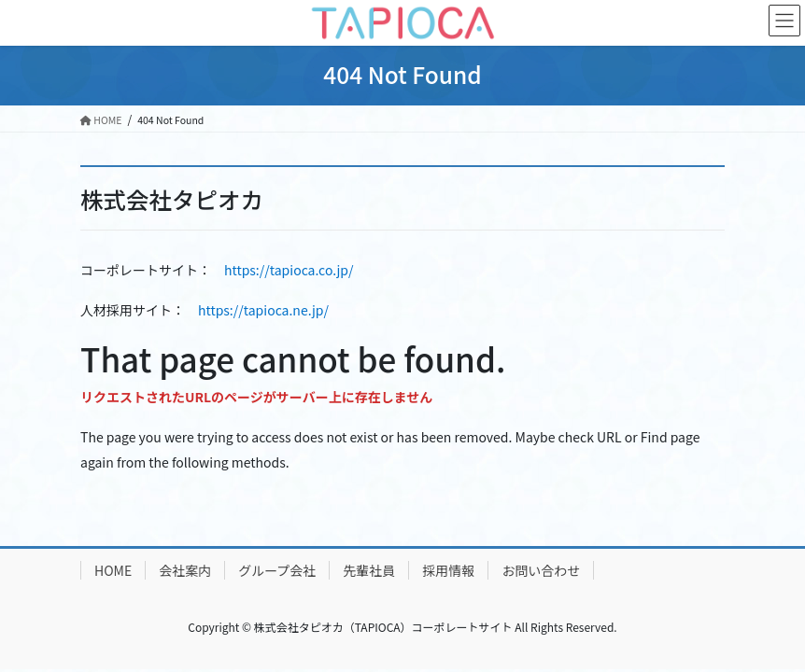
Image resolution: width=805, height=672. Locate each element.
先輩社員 (369, 570)
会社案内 (185, 570)
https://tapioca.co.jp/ (289, 270)
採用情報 (448, 570)
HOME (113, 570)
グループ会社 (277, 570)
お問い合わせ (541, 570)
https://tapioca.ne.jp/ (263, 310)
